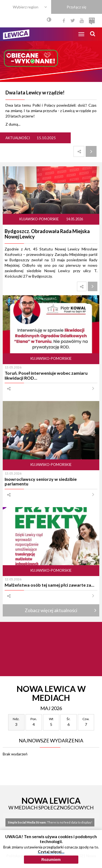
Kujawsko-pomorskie (39, 219)
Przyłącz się (76, 7)
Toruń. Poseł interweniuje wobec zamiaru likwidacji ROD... (46, 375)
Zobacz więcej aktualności (51, 610)
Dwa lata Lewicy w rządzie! (35, 93)
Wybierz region (26, 7)
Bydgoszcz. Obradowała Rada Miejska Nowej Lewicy (47, 234)
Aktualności (18, 138)
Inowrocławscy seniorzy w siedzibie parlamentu (41, 481)
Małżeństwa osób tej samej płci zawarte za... (50, 585)
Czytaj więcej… (51, 855)
